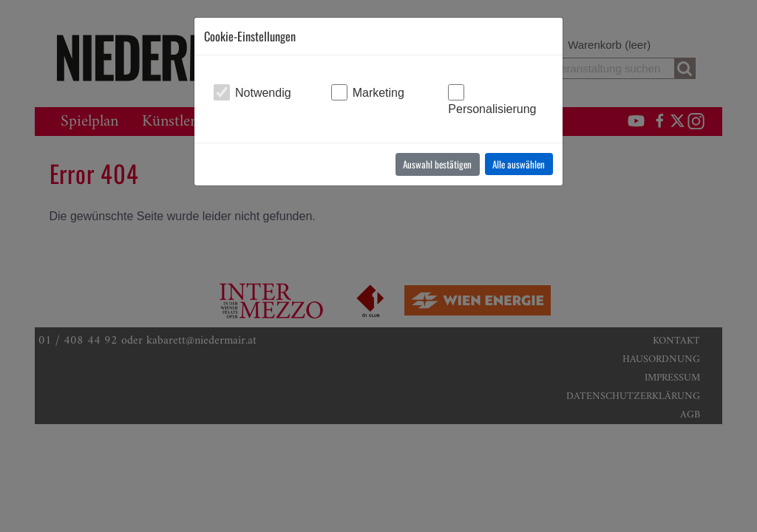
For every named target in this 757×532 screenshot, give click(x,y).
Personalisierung (492, 109)
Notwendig (263, 93)
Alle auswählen (519, 164)
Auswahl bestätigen (437, 164)
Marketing (378, 93)
